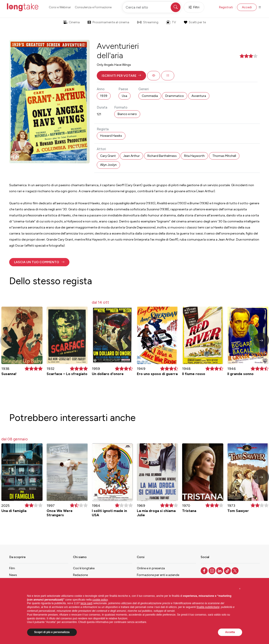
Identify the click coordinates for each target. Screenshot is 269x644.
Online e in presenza (151, 568)
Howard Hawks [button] (111, 136)
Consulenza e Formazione (93, 7)
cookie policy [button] (100, 600)
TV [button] (171, 22)
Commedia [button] (150, 96)
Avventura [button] (199, 96)
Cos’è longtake (84, 568)
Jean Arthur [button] (131, 156)
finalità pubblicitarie (208, 607)
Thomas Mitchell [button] (224, 156)
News (13, 575)
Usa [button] (125, 96)
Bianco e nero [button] (127, 114)
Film (12, 568)
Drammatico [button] (175, 96)
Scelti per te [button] (195, 22)
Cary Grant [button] (108, 156)
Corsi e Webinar (60, 7)
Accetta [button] (230, 632)
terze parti (86, 603)
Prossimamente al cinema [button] (108, 22)
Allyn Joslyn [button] (108, 165)
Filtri (194, 7)
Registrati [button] (226, 7)
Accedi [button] (247, 7)
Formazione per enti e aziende (158, 575)
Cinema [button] (71, 22)
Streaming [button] (148, 22)
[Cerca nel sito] (152, 7)
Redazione (80, 575)
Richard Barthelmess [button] (162, 156)
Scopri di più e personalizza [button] (52, 632)
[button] (121, 76)
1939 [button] (104, 96)
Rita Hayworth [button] (194, 156)
